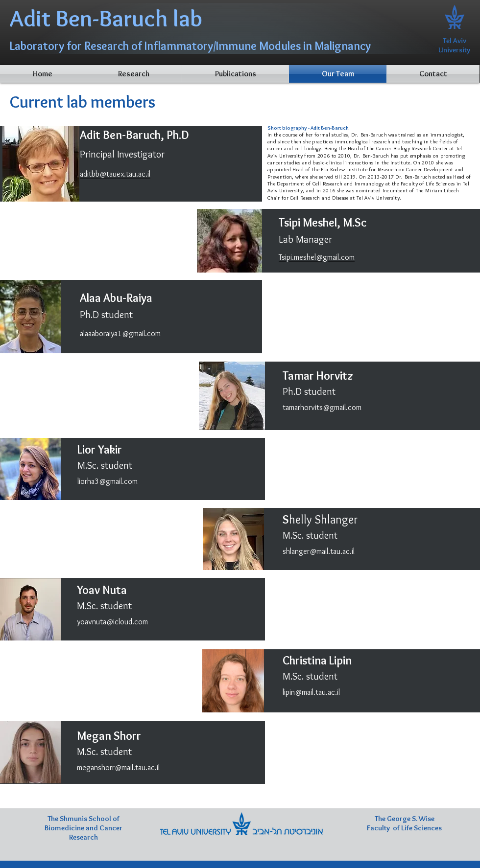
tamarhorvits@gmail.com (322, 407)
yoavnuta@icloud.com (112, 622)
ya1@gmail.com (136, 333)
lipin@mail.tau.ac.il (311, 692)
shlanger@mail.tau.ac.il (319, 551)
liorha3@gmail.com (108, 481)
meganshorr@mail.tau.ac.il (118, 767)
